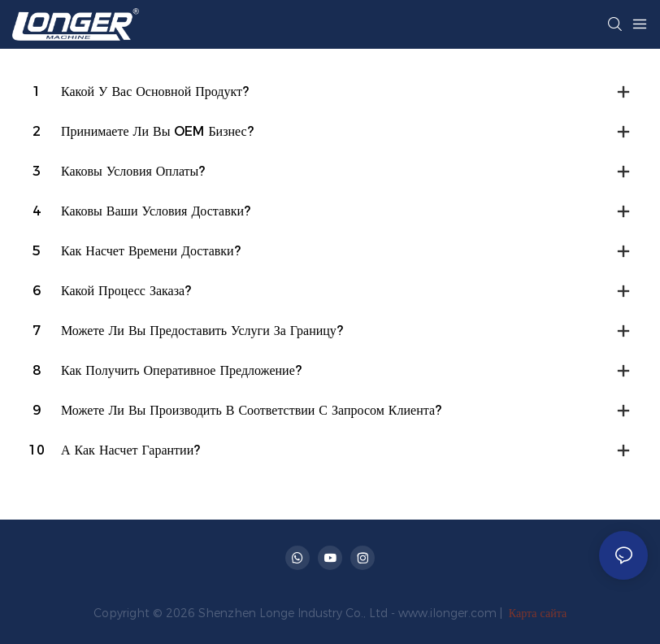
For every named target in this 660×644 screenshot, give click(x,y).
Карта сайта (536, 613)
